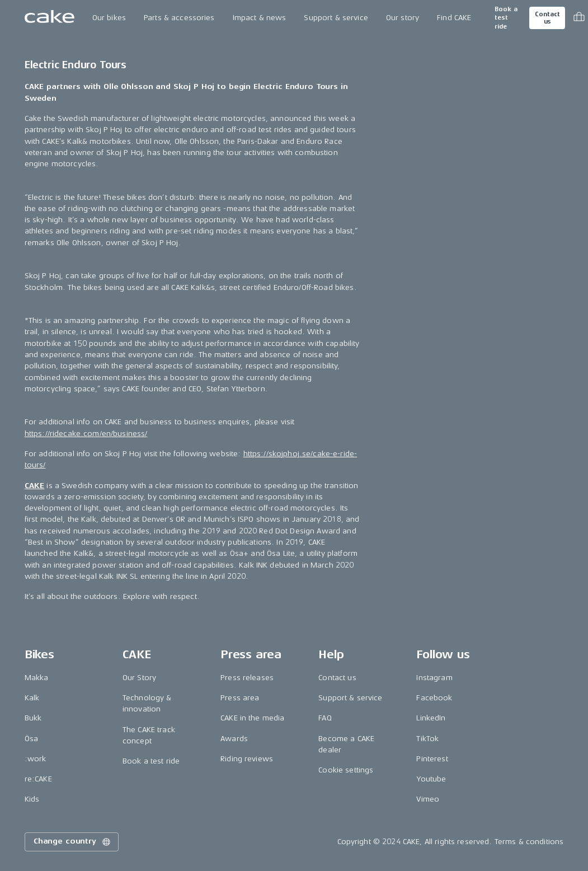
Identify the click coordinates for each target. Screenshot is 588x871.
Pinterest (432, 759)
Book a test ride (506, 18)
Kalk (32, 698)
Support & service (336, 18)
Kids (32, 799)
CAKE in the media (252, 718)
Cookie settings (346, 770)
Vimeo (428, 799)
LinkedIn (431, 718)
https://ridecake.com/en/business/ (86, 434)
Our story (403, 18)
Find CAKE (454, 18)
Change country (73, 842)
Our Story (139, 678)
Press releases (247, 678)
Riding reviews (247, 759)
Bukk (33, 718)
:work (36, 759)
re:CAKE (38, 779)
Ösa (31, 739)
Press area (240, 698)
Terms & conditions (529, 842)
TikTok (427, 739)
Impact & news (260, 18)
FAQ (325, 718)
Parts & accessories (179, 18)
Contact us (547, 18)
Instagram (434, 678)
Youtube (431, 779)
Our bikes (109, 18)
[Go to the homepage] (50, 18)
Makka (37, 678)
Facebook (434, 698)
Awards (234, 739)
